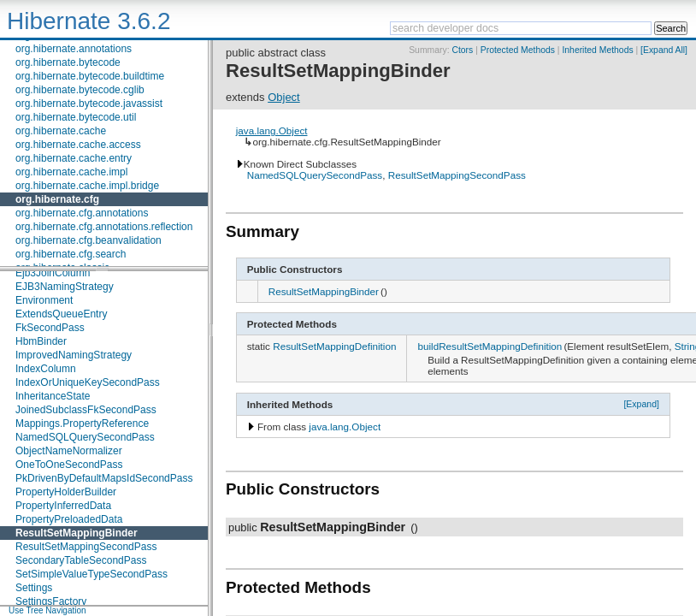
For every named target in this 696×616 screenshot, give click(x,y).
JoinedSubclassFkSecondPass (86, 410)
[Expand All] (664, 50)
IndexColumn (46, 369)
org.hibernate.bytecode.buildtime (90, 76)
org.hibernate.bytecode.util (76, 117)
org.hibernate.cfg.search (71, 254)
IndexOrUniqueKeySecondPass (88, 382)
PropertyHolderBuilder (66, 492)
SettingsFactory (51, 601)
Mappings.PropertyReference (82, 423)
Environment (44, 300)
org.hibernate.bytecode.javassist (89, 104)
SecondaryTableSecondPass (81, 560)
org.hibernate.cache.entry (74, 158)
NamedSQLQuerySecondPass (85, 437)
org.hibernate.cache (61, 131)
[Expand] (641, 404)
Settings (34, 588)
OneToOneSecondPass (69, 465)
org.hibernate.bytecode (68, 62)
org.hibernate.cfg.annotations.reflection (104, 227)
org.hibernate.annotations (74, 49)
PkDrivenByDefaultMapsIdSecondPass (104, 478)
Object (284, 97)
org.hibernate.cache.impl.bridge (87, 186)
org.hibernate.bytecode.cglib (80, 90)
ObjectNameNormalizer (69, 451)
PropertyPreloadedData (69, 519)
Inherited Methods (597, 50)
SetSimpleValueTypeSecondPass (91, 574)
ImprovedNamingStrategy (74, 355)
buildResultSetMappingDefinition (490, 346)
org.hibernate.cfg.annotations (82, 213)
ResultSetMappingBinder (77, 533)
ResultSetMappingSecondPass (86, 547)
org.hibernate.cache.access (78, 145)
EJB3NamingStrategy (65, 287)
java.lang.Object (272, 130)
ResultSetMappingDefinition (334, 346)
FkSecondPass (50, 328)
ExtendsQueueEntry (61, 314)
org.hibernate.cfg (57, 199)
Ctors (462, 50)
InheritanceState (53, 396)
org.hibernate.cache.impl (71, 172)
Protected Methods (518, 50)
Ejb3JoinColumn (53, 273)
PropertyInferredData (63, 506)
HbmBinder (41, 341)
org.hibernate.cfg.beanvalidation (88, 240)
